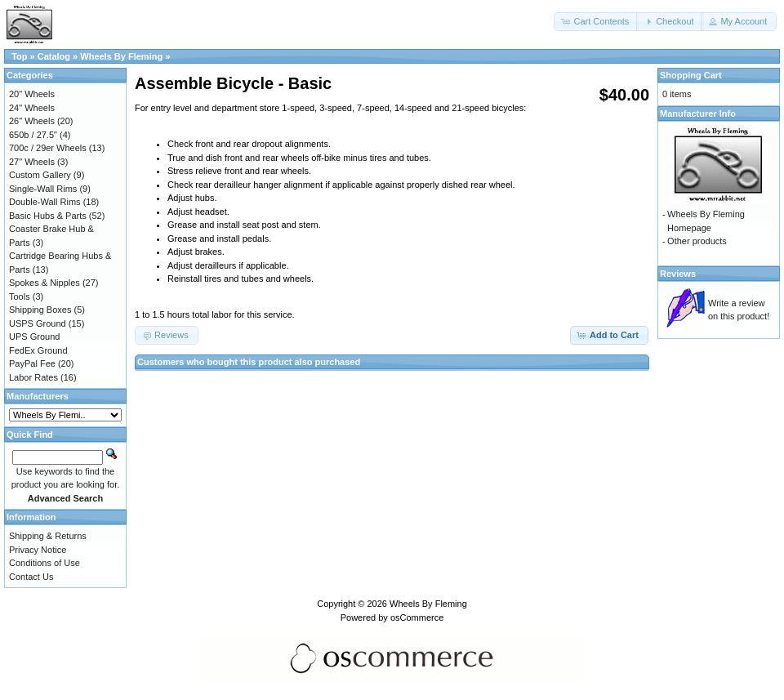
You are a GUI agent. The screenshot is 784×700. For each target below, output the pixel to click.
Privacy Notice (38, 550)
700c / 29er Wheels (48, 148)
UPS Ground (34, 337)
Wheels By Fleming (121, 56)
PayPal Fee (32, 363)
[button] (596, 22)
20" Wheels (32, 94)
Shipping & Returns (48, 536)
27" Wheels (32, 162)
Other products (697, 241)
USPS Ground (38, 323)
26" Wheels (32, 121)
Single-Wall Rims (43, 189)
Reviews (678, 274)
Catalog (54, 56)
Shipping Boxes (40, 310)
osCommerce (417, 618)
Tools (20, 296)
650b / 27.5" (33, 135)
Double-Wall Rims (45, 202)
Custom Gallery (40, 175)
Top (19, 56)
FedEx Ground (38, 350)
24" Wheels (32, 108)
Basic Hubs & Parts (48, 216)
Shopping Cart (691, 75)
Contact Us (31, 577)
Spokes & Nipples (45, 283)
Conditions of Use (45, 563)
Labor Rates (33, 377)
